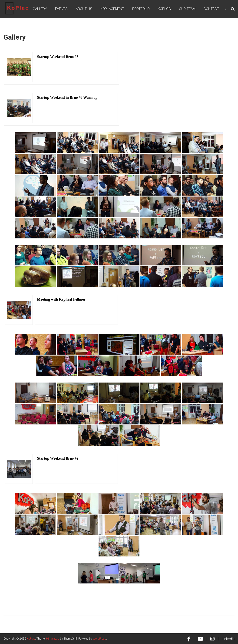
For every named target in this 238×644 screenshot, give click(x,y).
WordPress (99, 639)
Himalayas (53, 639)
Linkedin (228, 639)
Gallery (40, 9)
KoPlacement (112, 9)
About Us (84, 9)
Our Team (187, 9)
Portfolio (141, 9)
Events (61, 9)
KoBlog (164, 9)
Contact (211, 9)
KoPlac (31, 639)
